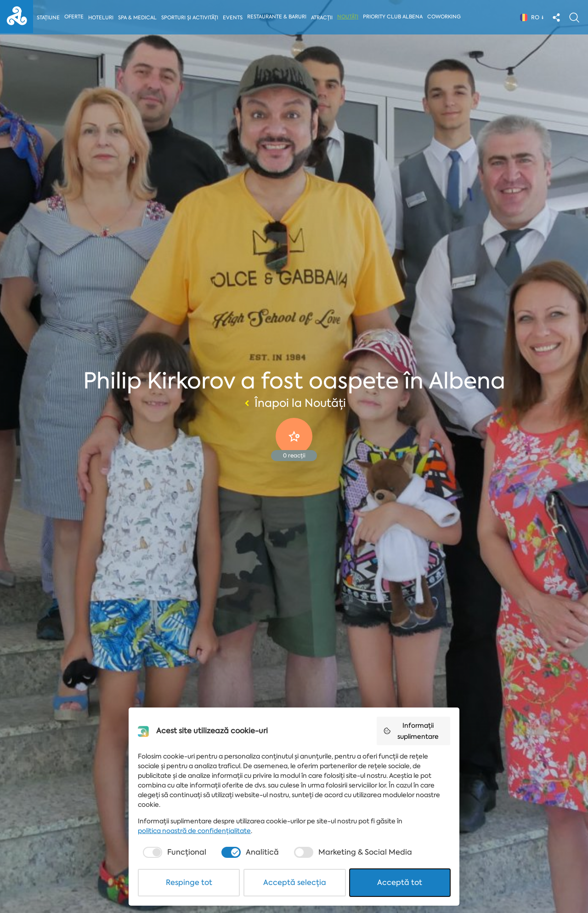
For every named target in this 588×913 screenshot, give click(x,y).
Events (234, 18)
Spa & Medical (138, 18)
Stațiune (48, 18)
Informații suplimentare (411, 731)
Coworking (446, 17)
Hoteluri (101, 18)
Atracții (324, 18)
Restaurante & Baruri (279, 17)
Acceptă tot (400, 882)
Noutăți (350, 17)
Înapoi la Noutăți (294, 403)
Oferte (74, 17)
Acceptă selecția (295, 882)
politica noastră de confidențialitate (194, 831)
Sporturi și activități (191, 18)
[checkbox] (173, 852)
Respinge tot (189, 882)
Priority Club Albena (395, 17)
